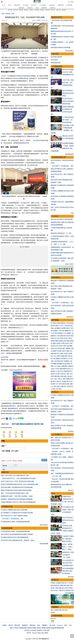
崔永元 (67, 343)
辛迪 (72, 590)
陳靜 (68, 585)
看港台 (26, 10)
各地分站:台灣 (29, 630)
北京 (69, 359)
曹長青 (68, 590)
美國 (68, 341)
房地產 (62, 356)
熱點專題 (21, 8)
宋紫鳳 (53, 583)
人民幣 (65, 354)
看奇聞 (64, 10)
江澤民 (63, 343)
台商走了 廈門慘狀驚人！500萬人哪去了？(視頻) (67, 547)
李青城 (70, 588)
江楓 (60, 590)
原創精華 (44, 8)
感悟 (58, 386)
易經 (68, 384)
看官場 (16, 10)
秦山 (63, 588)
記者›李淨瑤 (5, 357)
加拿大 (64, 351)
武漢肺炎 (62, 323)
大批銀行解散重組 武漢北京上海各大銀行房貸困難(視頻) (18, 503)
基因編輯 (59, 364)
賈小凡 (67, 583)
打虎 (55, 348)
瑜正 (57, 590)
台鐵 (55, 328)
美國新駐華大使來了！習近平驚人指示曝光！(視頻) (17, 497)
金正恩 (65, 338)
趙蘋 (60, 588)
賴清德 (71, 323)
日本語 (46, 633)
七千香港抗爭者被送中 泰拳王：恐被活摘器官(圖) (68, 120)
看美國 (21, 10)
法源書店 (29, 628)
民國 (67, 379)
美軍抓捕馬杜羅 (56, 63)
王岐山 (70, 338)
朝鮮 (60, 351)
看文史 (53, 10)
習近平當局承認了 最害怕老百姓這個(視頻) (68, 93)
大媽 (55, 361)
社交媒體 (54, 351)
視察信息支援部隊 (23, 76)
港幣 (58, 356)
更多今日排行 (69, 264)
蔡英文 (65, 359)
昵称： (4, 446)
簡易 (63, 583)
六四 (58, 336)
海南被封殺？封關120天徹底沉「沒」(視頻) (68, 555)
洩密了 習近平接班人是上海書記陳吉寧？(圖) (15, 476)
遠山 (58, 585)
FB (58, 351)
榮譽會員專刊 (57, 17)
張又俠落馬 (54, 60)
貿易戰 (64, 328)
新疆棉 (67, 331)
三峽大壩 (61, 331)
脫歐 (68, 351)
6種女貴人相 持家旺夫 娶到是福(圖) (62, 219)
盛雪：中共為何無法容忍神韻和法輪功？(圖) (15, 494)
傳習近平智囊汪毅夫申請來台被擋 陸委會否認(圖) (16, 491)
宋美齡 (64, 381)
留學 (52, 376)
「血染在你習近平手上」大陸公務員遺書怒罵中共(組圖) (18, 479)
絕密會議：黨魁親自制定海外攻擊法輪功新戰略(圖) (17, 500)
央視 (62, 374)
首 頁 (4, 5)
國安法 (59, 328)
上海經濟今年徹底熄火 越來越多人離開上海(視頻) (68, 539)
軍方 (15, 87)
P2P (52, 364)
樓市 (66, 356)
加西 (48, 630)
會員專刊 (53, 8)
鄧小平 (69, 381)
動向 (52, 610)
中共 (58, 338)
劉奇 (54, 384)
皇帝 (60, 384)
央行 (71, 351)
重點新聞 (17, 5)
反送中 (61, 346)
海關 (55, 376)
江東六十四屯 (55, 369)
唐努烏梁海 (63, 369)
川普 (68, 323)
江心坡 (57, 371)
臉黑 (16, 147)
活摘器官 (70, 366)
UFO (55, 338)
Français (34, 633)
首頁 (3, 14)
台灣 (62, 359)
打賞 (39, 20)
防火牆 (65, 364)
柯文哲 (68, 336)
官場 (58, 348)
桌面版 (4, 625)
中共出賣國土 (67, 333)
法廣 (72, 348)
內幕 (54, 346)
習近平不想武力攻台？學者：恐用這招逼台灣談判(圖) (17, 482)
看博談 (37, 10)
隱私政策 (33, 625)
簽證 (62, 376)
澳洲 (64, 379)
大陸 (71, 361)
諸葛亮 (64, 384)
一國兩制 (68, 348)
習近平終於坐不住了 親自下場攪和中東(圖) (14, 517)
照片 (23, 136)
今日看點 (25, 5)
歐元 (52, 356)
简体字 (29, 633)
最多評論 (52, 5)
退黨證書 (54, 628)
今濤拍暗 (58, 583)
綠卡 (71, 376)
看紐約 (42, 10)
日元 (55, 356)
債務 (52, 354)
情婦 (68, 346)
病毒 (57, 326)
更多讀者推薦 (44, 545)
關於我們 (17, 625)
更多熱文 (71, 431)
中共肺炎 (54, 323)
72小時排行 (43, 5)
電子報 (11, 625)
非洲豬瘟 (66, 361)
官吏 (63, 610)
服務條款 (25, 625)
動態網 (59, 628)
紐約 (35, 630)
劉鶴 (54, 343)
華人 (65, 374)
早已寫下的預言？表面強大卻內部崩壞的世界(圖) (68, 101)
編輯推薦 (61, 5)
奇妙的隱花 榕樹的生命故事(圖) (61, 47)
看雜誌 (35, 628)
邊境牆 (61, 341)
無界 (63, 628)
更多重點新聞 (69, 154)
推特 (66, 625)
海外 (56, 379)
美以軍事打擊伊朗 (56, 57)
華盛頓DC (40, 630)
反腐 (52, 348)
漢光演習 (68, 326)
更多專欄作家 (69, 593)
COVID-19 (62, 326)
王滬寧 (58, 343)
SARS (62, 371)
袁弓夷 (55, 333)
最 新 (10, 5)
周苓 (65, 585)
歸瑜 (52, 585)
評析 (13, 14)
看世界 (48, 10)
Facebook (60, 625)
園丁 (54, 588)
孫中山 (55, 381)
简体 (69, 2)
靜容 (67, 588)
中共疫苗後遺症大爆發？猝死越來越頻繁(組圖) (15, 523)
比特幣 (70, 354)
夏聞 (62, 585)
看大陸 (10, 10)
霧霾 (55, 364)
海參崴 (58, 359)
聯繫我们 (45, 625)
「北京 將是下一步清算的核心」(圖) (12, 520)
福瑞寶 (48, 628)
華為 (62, 338)
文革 (57, 389)
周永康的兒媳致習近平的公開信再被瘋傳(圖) (15, 538)
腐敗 (71, 346)
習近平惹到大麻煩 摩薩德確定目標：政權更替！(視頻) (18, 541)
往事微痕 (60, 333)
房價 (58, 361)
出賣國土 (55, 331)
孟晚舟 (53, 341)
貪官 (65, 346)
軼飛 (55, 585)
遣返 (58, 376)
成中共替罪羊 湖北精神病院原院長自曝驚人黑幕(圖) (17, 535)
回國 (65, 376)
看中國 (6, 360)
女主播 (58, 374)
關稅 (57, 341)
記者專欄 (69, 5)
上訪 (55, 366)
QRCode (15, 419)
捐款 (39, 625)
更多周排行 (70, 317)
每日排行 (34, 5)
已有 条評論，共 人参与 (10, 451)
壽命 (54, 389)
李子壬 (64, 590)
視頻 (37, 8)
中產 (54, 359)
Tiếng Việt (40, 633)
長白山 (69, 369)
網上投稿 (52, 625)
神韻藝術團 (23, 628)
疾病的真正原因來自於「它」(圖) (61, 233)
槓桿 (55, 354)
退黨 (61, 336)
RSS (70, 625)
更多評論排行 (44, 526)
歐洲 (45, 630)
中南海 (56, 610)
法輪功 (59, 366)
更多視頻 (71, 577)
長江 (70, 331)
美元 (58, 354)
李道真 (71, 583)
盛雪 (57, 588)
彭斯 (64, 341)
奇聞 (68, 386)
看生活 (58, 10)
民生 (52, 379)
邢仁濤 (53, 590)
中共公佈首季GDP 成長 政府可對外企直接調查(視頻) (68, 563)
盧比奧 (53, 326)
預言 (65, 386)
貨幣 (62, 354)
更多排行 (71, 490)
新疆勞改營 (67, 371)
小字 (46, 20)
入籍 (68, 376)
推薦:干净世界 (14, 628)
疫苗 (64, 336)
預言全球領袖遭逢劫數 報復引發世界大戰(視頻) (68, 571)
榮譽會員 (13, 406)
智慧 (55, 386)
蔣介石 (59, 381)
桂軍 (70, 379)
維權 (68, 364)
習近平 (46, 58)
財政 (69, 356)
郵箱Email (53, 619)
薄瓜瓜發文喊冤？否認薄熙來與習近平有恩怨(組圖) (17, 488)
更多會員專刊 (69, 51)
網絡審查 (64, 366)
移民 (68, 374)
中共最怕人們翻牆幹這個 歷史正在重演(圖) (14, 511)
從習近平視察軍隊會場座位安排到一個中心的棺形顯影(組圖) (20, 485)
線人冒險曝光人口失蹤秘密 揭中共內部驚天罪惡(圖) (17, 514)
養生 (60, 389)
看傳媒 (44, 628)
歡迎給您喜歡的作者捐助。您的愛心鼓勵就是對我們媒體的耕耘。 (21, 366)
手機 (62, 386)
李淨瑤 (53, 613)
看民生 (32, 10)
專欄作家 (30, 8)
